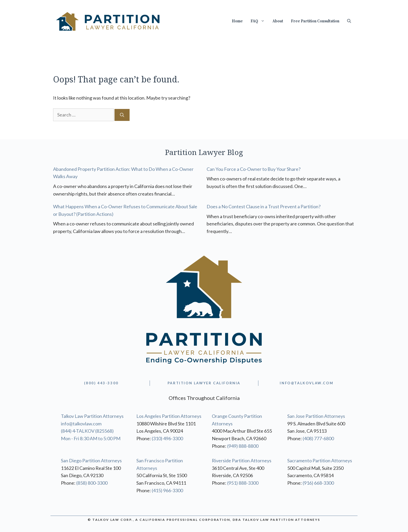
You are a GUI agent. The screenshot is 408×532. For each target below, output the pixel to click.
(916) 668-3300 (318, 483)
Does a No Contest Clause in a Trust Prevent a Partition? (264, 206)
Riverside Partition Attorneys (242, 460)
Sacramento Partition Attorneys (320, 460)
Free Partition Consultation (315, 21)
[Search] (122, 115)
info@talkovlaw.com (81, 424)
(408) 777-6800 (318, 438)
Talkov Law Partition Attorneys (92, 416)
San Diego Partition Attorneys (91, 460)
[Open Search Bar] (349, 21)
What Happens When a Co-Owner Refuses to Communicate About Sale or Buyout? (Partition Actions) (125, 210)
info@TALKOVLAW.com (307, 383)
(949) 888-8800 (243, 446)
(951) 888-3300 (243, 483)
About (278, 21)
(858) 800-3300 (92, 483)
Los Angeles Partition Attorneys (169, 416)
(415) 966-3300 (167, 490)
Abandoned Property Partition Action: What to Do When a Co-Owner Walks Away (123, 173)
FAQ (260, 21)
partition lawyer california (204, 383)
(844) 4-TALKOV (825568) (87, 431)
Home (237, 21)
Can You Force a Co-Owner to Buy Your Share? (254, 169)
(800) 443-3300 (101, 383)
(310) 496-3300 (167, 438)
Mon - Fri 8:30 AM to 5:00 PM (91, 438)
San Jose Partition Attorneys (316, 416)
